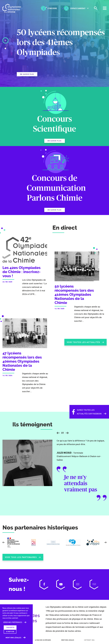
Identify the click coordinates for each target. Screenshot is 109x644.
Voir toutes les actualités (85, 345)
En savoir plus (27, 74)
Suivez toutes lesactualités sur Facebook (86, 414)
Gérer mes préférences (13, 622)
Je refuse (10, 631)
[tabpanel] (54, 52)
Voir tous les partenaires (23, 560)
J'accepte (10, 627)
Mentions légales (13, 638)
